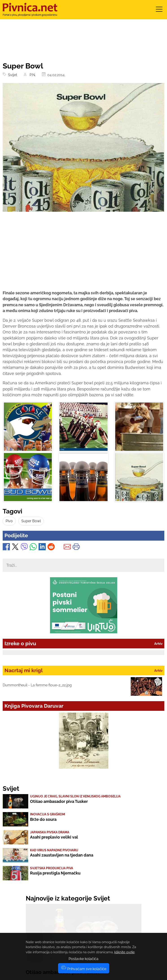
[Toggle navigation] (159, 11)
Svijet (12, 75)
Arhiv (158, 644)
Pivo (9, 521)
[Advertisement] (83, 255)
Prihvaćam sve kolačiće (84, 969)
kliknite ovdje (125, 952)
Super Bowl (31, 521)
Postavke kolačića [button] (83, 959)
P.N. (32, 75)
